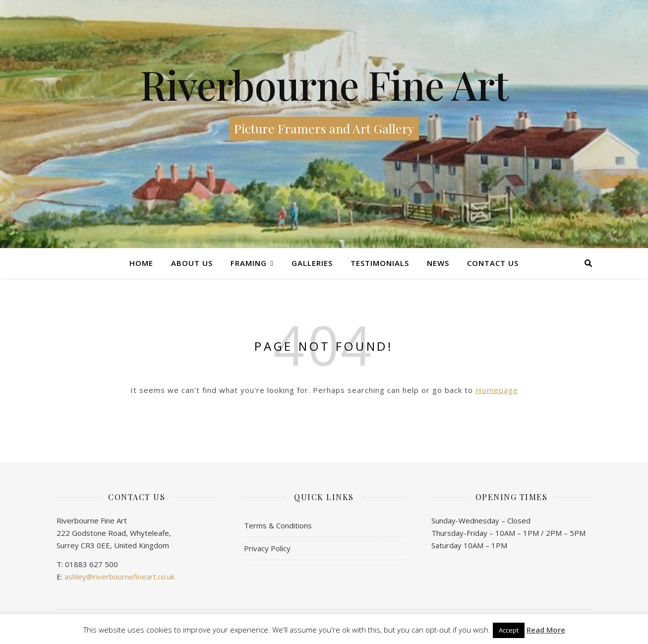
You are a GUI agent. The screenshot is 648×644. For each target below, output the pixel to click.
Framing (249, 263)
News (438, 263)
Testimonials (380, 263)
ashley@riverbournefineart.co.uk (119, 577)
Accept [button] (509, 630)
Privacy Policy (267, 548)
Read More (546, 630)
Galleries (312, 263)
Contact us (493, 263)
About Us (192, 263)
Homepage (497, 390)
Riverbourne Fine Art (324, 84)
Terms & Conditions (278, 525)
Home (141, 263)
